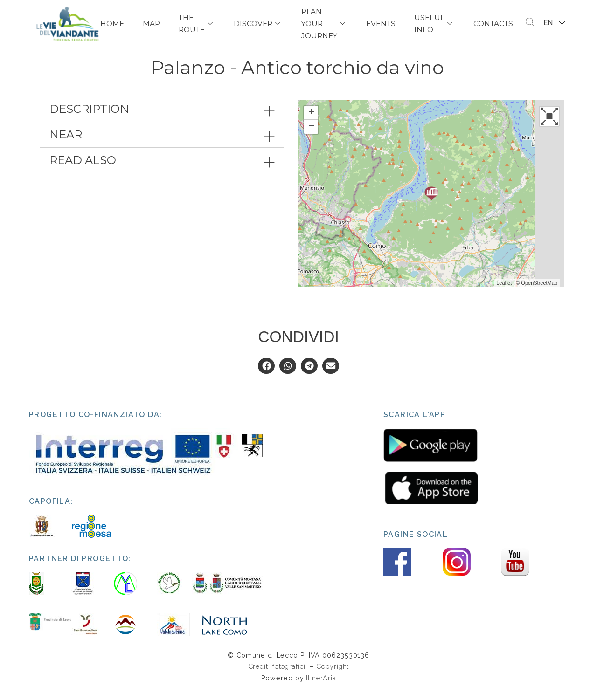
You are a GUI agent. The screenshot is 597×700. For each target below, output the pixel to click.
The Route (197, 24)
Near (66, 145)
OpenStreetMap (539, 293)
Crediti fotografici (278, 676)
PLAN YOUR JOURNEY (324, 24)
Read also (83, 170)
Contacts (493, 24)
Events (381, 24)
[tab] (162, 119)
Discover (258, 24)
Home (112, 24)
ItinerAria (321, 688)
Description (89, 119)
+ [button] (311, 123)
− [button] (311, 137)
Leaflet (504, 293)
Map (151, 24)
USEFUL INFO (434, 24)
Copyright (333, 676)
